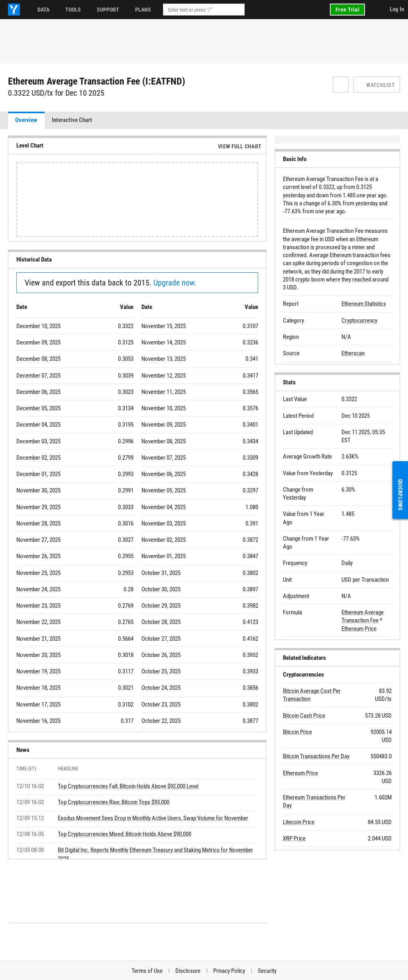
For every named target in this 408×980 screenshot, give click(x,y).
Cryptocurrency (359, 321)
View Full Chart (240, 146)
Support (108, 10)
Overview (26, 120)
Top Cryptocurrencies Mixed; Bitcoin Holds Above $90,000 (125, 834)
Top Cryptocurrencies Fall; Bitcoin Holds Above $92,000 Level (128, 786)
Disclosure (188, 971)
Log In (397, 9)
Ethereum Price (359, 629)
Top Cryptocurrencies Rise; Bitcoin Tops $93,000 (114, 802)
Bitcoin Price (297, 732)
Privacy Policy (229, 971)
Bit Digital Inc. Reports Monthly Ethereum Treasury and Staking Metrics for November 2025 (155, 854)
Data (43, 10)
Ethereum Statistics (364, 304)
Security (267, 971)
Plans (143, 10)
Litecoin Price (299, 822)
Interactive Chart (72, 120)
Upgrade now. (175, 283)
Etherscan (353, 353)
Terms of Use (147, 971)
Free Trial (347, 10)
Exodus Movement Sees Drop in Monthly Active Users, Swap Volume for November (153, 818)
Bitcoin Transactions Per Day (316, 756)
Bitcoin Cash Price (304, 716)
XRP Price (294, 838)
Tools (73, 10)
